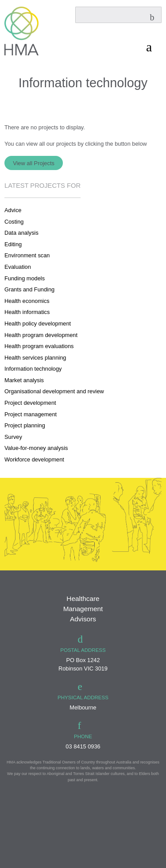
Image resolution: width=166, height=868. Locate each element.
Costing (14, 222)
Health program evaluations (39, 346)
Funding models (25, 278)
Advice (13, 210)
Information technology (33, 369)
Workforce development (34, 459)
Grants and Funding (29, 289)
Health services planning (35, 358)
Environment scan (27, 255)
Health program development (41, 335)
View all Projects (34, 163)
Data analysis (21, 233)
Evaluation (18, 267)
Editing (13, 244)
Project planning (25, 425)
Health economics (27, 301)
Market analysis (24, 380)
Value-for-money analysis (36, 448)
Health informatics (27, 312)
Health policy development (38, 324)
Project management (31, 414)
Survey (13, 437)
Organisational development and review (54, 391)
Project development (30, 403)
